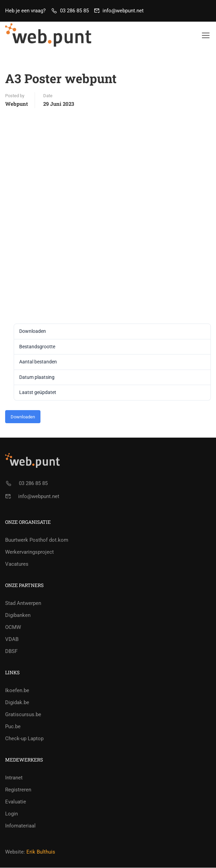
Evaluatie (16, 802)
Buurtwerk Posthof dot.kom (37, 540)
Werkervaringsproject (29, 552)
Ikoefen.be (17, 691)
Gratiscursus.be (23, 715)
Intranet (14, 778)
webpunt (16, 104)
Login (11, 814)
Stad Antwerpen (23, 604)
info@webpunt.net (123, 11)
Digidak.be (17, 703)
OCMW (13, 628)
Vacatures (17, 564)
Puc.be (13, 727)
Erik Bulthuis (41, 852)
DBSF (11, 652)
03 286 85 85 (74, 11)
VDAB (12, 640)
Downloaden (23, 417)
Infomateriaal (20, 826)
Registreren (18, 790)
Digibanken (18, 616)
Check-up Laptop (24, 739)
